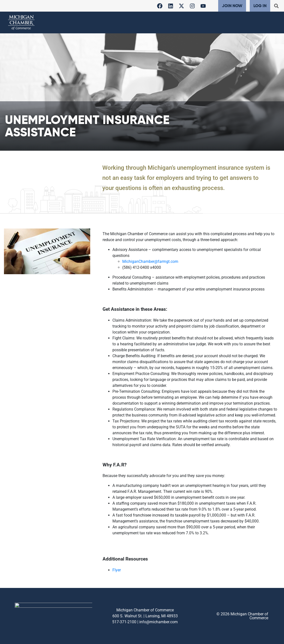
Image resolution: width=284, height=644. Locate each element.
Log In (260, 6)
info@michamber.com (159, 622)
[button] (276, 6)
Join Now (232, 6)
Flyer (117, 570)
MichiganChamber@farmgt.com (150, 261)
